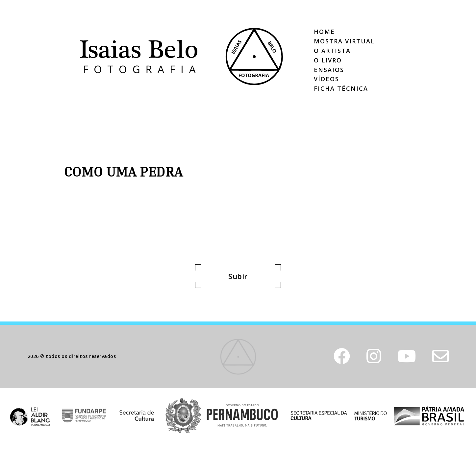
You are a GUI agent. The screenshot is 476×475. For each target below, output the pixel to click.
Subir (238, 276)
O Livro (328, 60)
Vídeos (326, 79)
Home (324, 32)
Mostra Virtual (344, 41)
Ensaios (329, 70)
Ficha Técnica (341, 88)
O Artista (332, 51)
